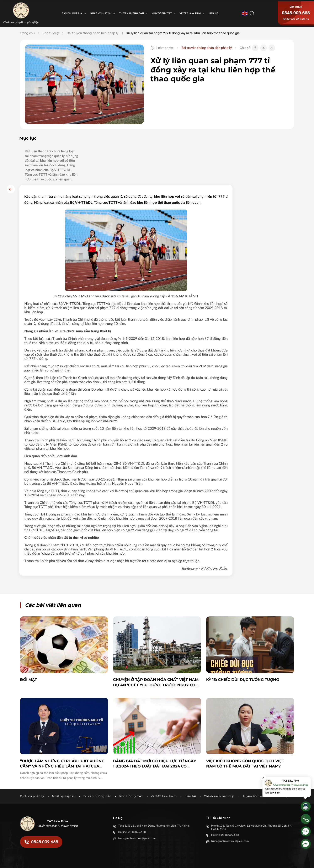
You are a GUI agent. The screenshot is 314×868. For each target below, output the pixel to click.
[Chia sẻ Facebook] (255, 48)
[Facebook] (243, 861)
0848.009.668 (296, 13)
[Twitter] (250, 861)
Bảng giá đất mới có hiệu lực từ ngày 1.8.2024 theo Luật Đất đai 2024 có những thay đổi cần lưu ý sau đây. (155, 727)
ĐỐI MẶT (28, 643)
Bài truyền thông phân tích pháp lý (92, 33)
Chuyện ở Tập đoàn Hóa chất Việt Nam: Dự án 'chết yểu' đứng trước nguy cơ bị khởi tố (157, 646)
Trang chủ (27, 33)
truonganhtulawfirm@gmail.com (137, 802)
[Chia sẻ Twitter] (264, 48)
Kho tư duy (51, 33)
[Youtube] (265, 861)
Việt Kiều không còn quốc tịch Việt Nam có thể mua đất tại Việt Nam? (245, 727)
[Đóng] (263, 778)
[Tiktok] (258, 861)
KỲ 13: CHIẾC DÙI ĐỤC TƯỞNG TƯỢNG (243, 643)
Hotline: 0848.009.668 (132, 795)
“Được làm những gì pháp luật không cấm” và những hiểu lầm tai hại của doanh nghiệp (62, 727)
